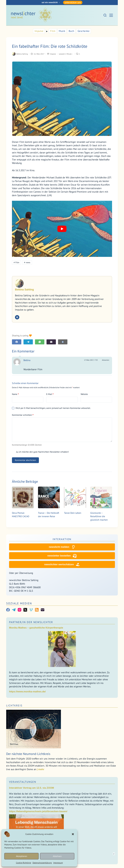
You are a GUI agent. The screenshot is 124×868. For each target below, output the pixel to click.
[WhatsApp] (40, 342)
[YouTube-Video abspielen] (62, 229)
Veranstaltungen (23, 782)
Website (84, 394)
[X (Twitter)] (25, 610)
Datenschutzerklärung (42, 863)
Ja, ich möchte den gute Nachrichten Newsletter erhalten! (40, 452)
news (27, 262)
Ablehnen (57, 856)
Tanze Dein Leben (73, 513)
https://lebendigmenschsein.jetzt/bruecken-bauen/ (38, 812)
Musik (62, 31)
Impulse (39, 31)
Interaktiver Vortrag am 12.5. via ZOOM (31, 788)
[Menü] (111, 15)
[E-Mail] (51, 342)
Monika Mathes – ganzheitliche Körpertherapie (36, 628)
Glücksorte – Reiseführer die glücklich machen (99, 516)
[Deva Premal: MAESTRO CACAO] (23, 497)
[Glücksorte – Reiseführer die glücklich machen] (101, 497)
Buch (71, 31)
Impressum (58, 863)
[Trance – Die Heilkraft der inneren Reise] (49, 497)
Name (15, 394)
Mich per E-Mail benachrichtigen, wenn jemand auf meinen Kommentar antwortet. (51, 408)
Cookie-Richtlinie (24, 863)
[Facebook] (17, 342)
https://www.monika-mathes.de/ (27, 692)
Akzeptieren (22, 856)
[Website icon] (17, 317)
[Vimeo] (31, 610)
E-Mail (50, 394)
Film (53, 31)
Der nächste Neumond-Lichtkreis (28, 754)
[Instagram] (20, 610)
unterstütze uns (73, 2)
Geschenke (84, 31)
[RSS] (37, 610)
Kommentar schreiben (23, 415)
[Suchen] (105, 15)
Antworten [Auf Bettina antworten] (106, 360)
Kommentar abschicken (25, 460)
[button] (73, 834)
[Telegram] (28, 342)
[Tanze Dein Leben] (75, 497)
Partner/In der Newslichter (31, 622)
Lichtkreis (14, 706)
